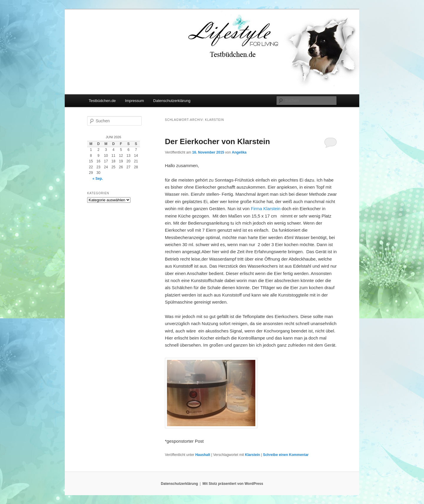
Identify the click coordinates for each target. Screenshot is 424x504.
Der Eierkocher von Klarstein (217, 141)
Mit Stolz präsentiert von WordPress (233, 484)
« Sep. (98, 179)
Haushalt (203, 455)
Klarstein (252, 455)
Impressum (134, 101)
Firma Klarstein (266, 209)
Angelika (239, 152)
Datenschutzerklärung (172, 101)
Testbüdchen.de (102, 101)
